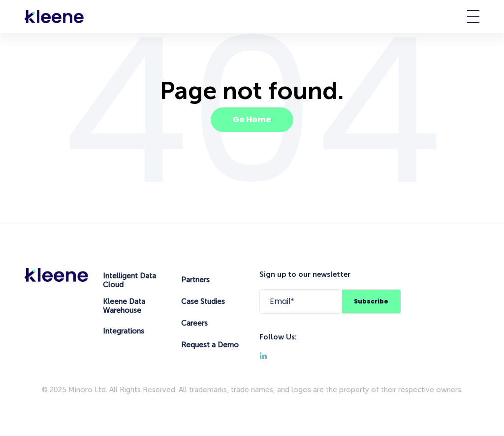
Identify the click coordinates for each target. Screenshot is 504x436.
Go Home (252, 119)
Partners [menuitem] (195, 280)
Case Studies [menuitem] (203, 302)
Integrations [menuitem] (124, 331)
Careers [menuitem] (194, 323)
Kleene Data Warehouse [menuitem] (124, 306)
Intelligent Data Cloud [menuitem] (129, 280)
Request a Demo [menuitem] (210, 345)
